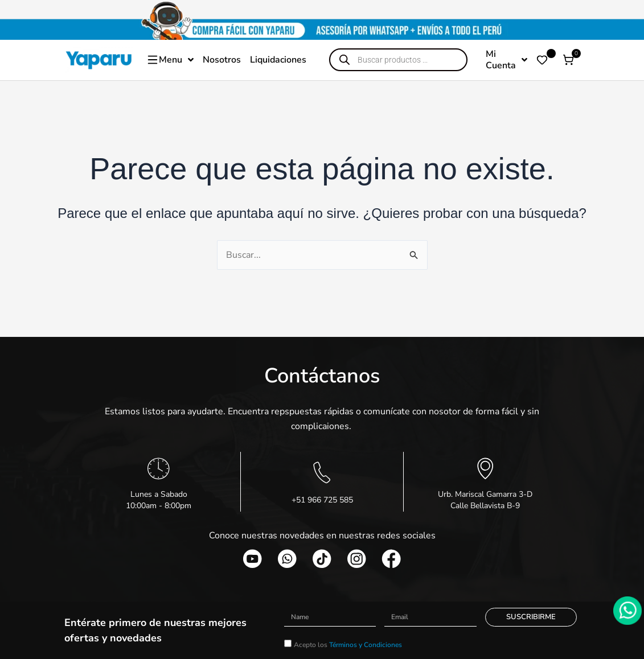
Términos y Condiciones (366, 645)
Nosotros (222, 60)
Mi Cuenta (506, 60)
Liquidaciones (278, 60)
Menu (170, 60)
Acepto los (348, 645)
